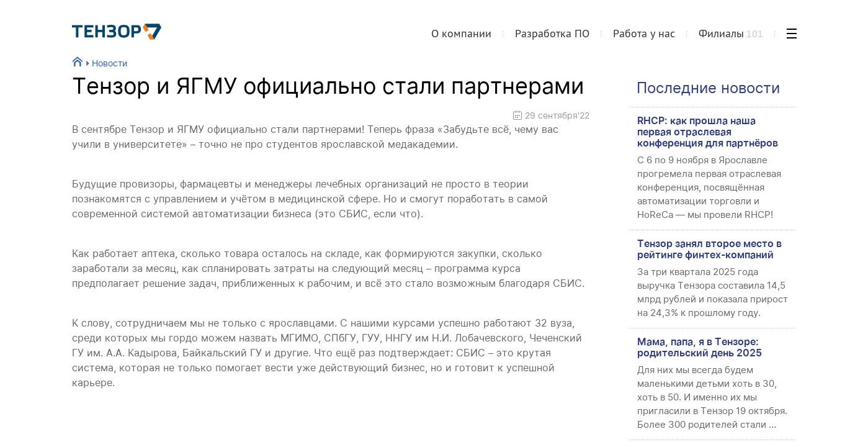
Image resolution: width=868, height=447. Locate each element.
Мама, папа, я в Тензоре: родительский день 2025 (700, 347)
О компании (461, 33)
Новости (105, 63)
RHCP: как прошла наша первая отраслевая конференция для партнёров (708, 132)
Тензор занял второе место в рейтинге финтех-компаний (709, 249)
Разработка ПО (552, 33)
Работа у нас (644, 33)
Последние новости (708, 88)
